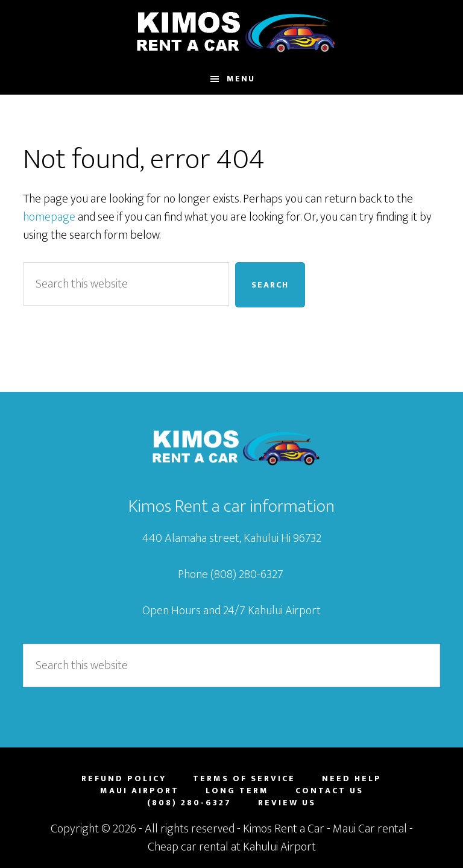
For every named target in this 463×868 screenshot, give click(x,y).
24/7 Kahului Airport (272, 611)
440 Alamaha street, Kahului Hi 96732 (232, 538)
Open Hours (172, 611)
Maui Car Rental (231, 32)
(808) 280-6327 (248, 574)
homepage (49, 217)
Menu (241, 79)
